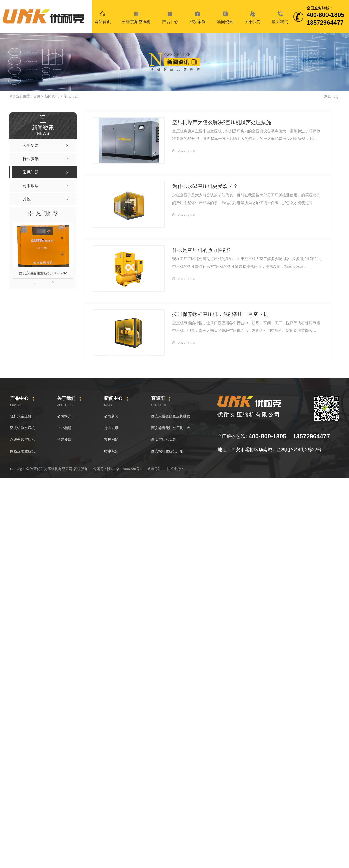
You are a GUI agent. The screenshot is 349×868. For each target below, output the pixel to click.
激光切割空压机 (23, 428)
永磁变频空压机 (23, 439)
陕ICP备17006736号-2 (125, 469)
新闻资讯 (52, 96)
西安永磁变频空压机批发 (171, 416)
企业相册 (64, 428)
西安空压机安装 (164, 439)
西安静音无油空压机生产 (171, 428)
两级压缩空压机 (23, 451)
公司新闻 (111, 416)
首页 (37, 96)
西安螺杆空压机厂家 (167, 451)
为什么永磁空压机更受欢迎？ (203, 186)
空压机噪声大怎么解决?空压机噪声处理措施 (219, 122)
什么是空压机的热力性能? (200, 250)
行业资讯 (111, 428)
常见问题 (71, 96)
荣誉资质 (64, 439)
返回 (331, 96)
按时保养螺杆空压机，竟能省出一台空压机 (218, 314)
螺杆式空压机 (21, 416)
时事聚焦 (111, 451)
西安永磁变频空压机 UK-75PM (43, 273)
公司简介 (64, 416)
